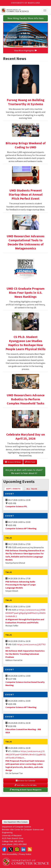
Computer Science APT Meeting (21, 528)
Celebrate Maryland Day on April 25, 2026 (26, 436)
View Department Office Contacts (16, 822)
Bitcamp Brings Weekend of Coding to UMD (26, 145)
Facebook (4, 849)
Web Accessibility (10, 854)
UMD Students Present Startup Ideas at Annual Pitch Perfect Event (26, 194)
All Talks (32, 489)
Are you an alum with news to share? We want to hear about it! (24, 471)
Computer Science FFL (16, 506)
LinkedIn (23, 849)
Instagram (17, 849)
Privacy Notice (25, 854)
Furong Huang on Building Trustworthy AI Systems (26, 102)
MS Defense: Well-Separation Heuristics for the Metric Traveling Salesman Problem (25, 654)
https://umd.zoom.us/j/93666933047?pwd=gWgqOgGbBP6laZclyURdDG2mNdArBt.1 (26, 613)
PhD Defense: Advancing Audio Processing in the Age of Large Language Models (21, 585)
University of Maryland (26, 3)
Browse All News (13, 462)
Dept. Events (15, 489)
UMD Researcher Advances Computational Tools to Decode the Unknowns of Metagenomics (26, 242)
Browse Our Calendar (26, 781)
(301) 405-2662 (20, 844)
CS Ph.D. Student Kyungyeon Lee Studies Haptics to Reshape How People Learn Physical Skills (26, 343)
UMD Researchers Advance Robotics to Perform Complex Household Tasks (26, 399)
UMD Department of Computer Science (21, 10)
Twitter (11, 849)
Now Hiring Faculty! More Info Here (26, 18)
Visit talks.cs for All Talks (26, 785)
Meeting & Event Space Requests (26, 790)
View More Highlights (26, 50)
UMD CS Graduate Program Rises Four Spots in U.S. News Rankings (26, 293)
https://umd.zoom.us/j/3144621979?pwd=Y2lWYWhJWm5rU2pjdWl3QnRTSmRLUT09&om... (26, 754)
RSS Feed (30, 462)
